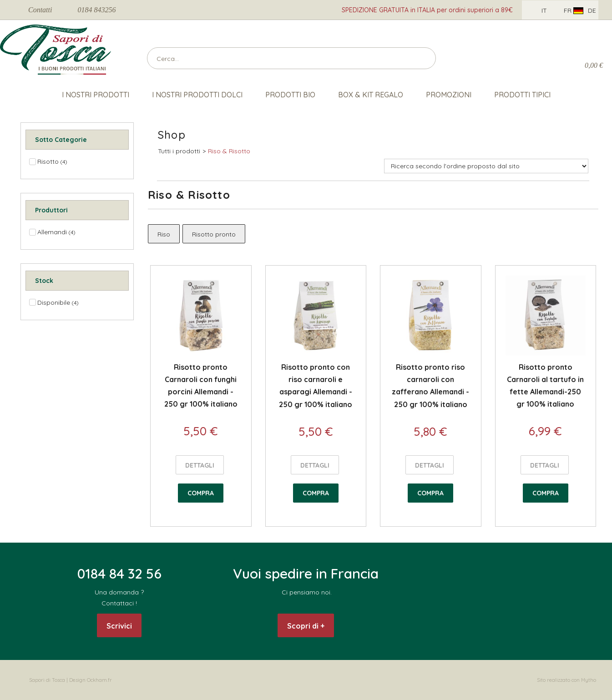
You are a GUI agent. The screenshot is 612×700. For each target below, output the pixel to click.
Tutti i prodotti (179, 151)
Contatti (40, 10)
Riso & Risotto (229, 151)
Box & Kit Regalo (371, 95)
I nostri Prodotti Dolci (197, 95)
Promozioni (449, 95)
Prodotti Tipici (522, 95)
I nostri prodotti (96, 95)
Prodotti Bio (290, 95)
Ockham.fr (99, 680)
